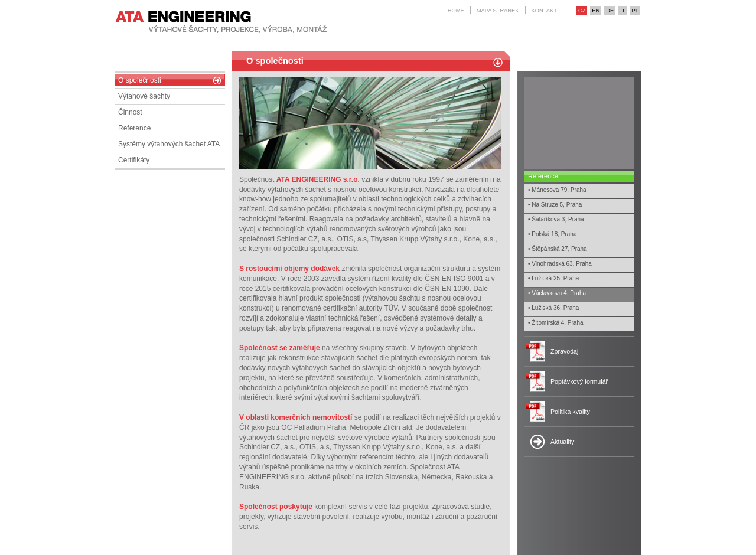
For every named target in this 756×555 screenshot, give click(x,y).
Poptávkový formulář (579, 381)
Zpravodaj (564, 351)
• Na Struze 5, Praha (555, 205)
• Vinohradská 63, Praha (560, 264)
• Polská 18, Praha (552, 234)
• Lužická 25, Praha (553, 278)
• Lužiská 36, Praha (553, 308)
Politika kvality (570, 412)
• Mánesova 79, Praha (557, 190)
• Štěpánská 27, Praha (558, 249)
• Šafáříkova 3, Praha (556, 219)
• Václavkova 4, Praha (557, 293)
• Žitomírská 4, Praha (556, 323)
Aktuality (562, 442)
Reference (543, 176)
